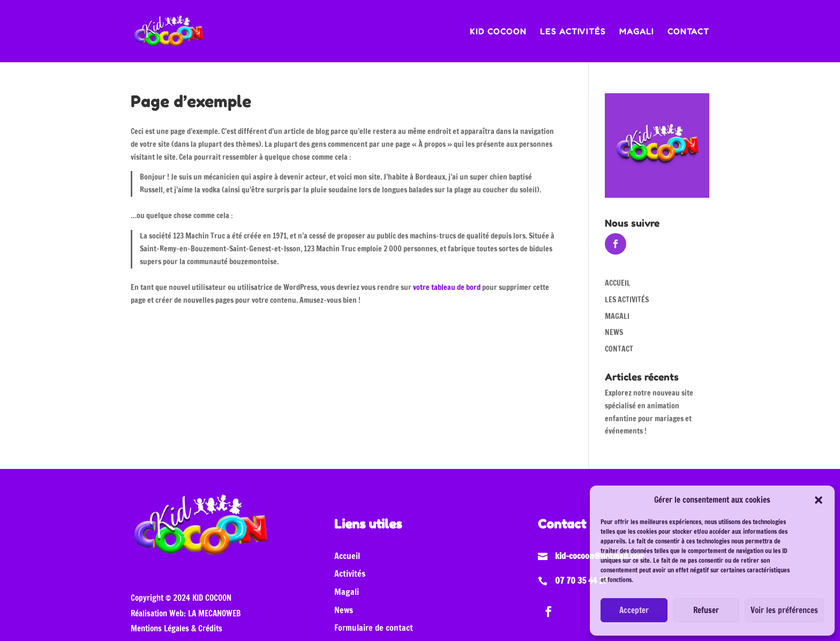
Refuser (706, 610)
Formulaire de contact (374, 628)
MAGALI (637, 32)
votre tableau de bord (447, 287)
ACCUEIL (618, 283)
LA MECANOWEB (214, 613)
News (344, 610)
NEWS (614, 332)
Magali (347, 592)
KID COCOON (498, 32)
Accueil (347, 556)
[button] (819, 500)
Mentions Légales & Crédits (177, 628)
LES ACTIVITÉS (573, 32)
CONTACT (688, 32)
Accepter (634, 610)
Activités (350, 573)
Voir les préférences (784, 610)
